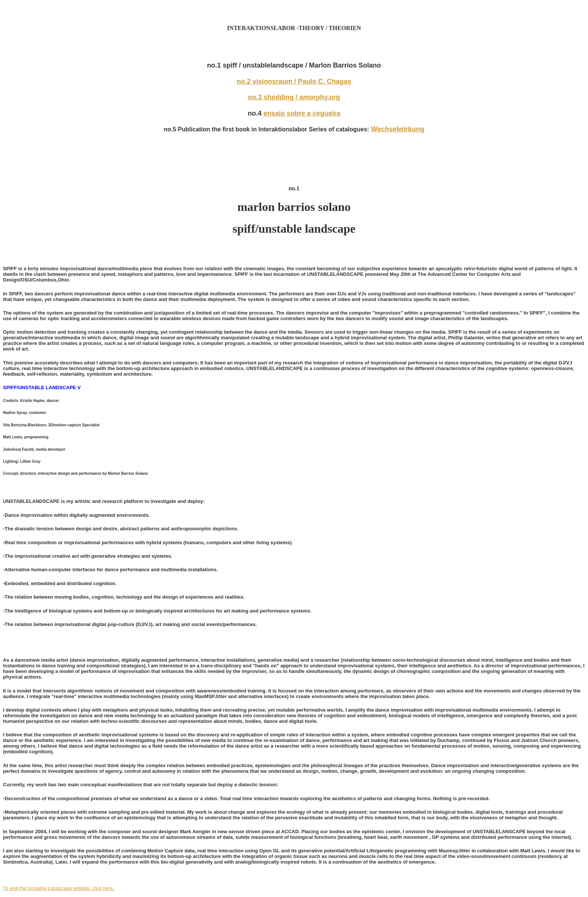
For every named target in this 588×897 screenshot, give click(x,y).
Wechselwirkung (397, 129)
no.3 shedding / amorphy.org (294, 97)
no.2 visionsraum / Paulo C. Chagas (294, 81)
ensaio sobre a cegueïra (302, 113)
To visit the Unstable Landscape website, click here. (59, 888)
